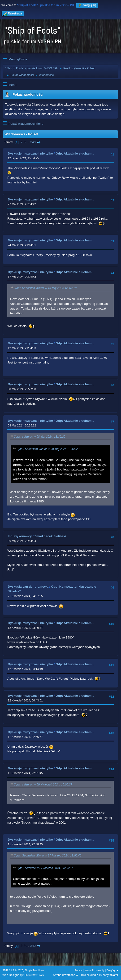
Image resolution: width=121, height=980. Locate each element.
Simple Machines (34, 970)
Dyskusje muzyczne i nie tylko (30, 153)
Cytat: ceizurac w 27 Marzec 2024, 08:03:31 (45, 868)
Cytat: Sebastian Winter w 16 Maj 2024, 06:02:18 (45, 288)
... (28, 142)
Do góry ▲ (113, 970)
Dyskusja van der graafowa (28, 587)
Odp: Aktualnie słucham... (75, 153)
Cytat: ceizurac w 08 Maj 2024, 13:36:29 (39, 437)
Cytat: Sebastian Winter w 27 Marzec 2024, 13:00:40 (48, 856)
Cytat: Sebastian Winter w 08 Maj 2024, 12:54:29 (48, 449)
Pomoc (79, 970)
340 (33, 142)
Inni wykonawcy (20, 536)
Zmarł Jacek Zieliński (50, 536)
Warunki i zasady (95, 970)
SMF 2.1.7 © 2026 (13, 970)
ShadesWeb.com (34, 975)
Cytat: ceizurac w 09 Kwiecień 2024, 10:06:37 (43, 785)
